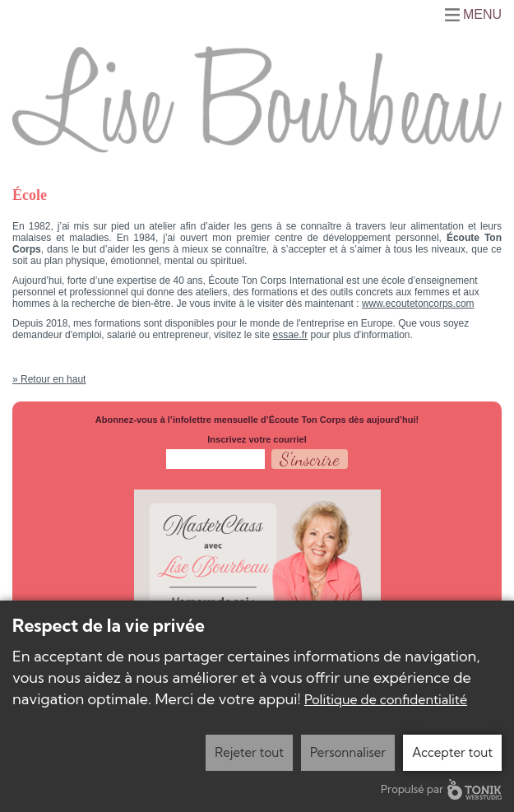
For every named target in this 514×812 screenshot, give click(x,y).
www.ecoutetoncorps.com (418, 304)
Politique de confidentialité (386, 699)
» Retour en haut (49, 379)
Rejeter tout (249, 752)
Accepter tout (452, 752)
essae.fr (290, 335)
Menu (482, 15)
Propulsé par (441, 789)
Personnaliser (348, 752)
